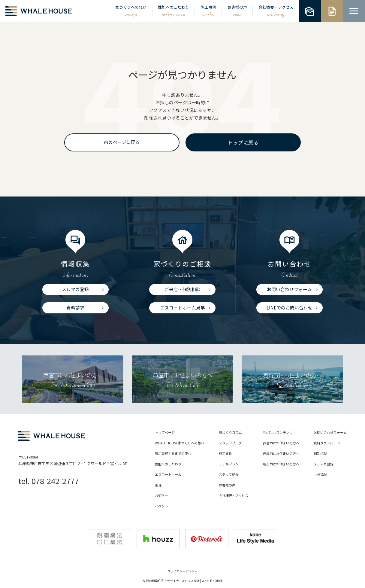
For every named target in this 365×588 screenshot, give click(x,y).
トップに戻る (243, 142)
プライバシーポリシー (182, 571)
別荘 (158, 485)
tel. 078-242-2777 (49, 481)
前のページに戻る (122, 142)
